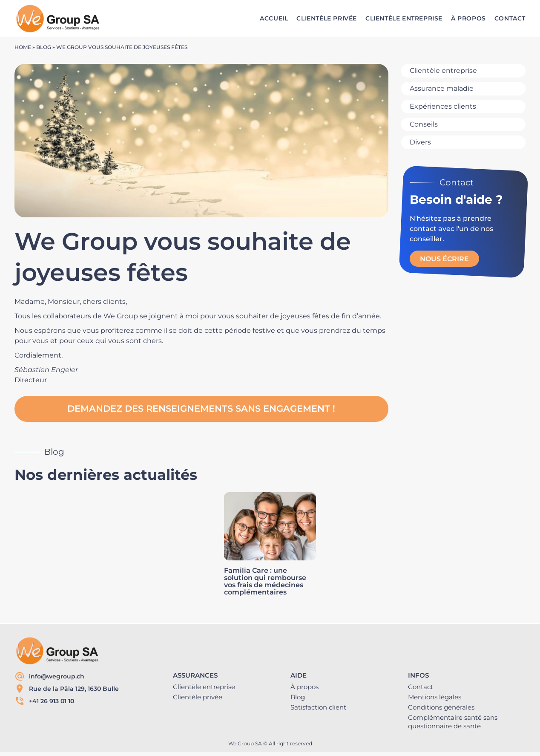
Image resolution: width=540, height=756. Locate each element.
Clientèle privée (198, 697)
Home (23, 47)
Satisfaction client (318, 707)
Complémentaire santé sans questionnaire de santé (453, 722)
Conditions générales (441, 707)
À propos (304, 687)
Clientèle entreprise (204, 687)
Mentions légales (435, 697)
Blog (44, 47)
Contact (421, 687)
